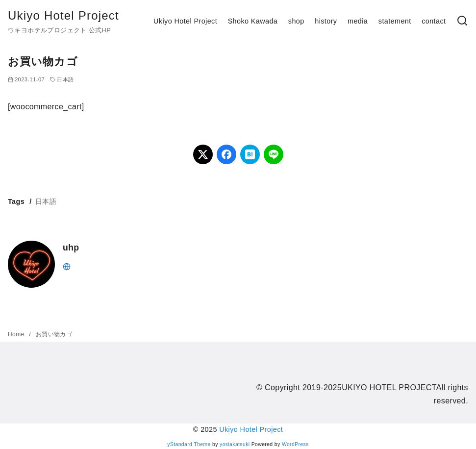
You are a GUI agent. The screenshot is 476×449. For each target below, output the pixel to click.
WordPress (295, 444)
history (326, 21)
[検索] (462, 21)
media (358, 21)
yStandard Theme (189, 444)
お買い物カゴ (54, 334)
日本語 (65, 79)
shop (296, 21)
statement (395, 21)
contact (434, 21)
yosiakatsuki (235, 444)
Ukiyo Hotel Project (63, 15)
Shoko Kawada (253, 21)
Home (17, 334)
